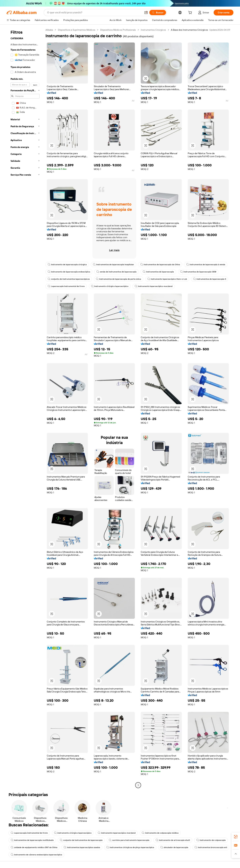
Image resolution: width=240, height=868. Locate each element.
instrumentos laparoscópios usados (82, 847)
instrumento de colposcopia (211, 840)
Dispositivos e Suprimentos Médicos (77, 30)
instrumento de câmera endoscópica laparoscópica (36, 855)
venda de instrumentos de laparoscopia (116, 272)
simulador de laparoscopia (174, 847)
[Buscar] (158, 13)
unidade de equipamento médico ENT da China (34, 847)
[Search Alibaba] (94, 13)
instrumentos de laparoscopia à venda (206, 265)
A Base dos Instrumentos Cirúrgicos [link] (189, 30)
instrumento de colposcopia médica (160, 833)
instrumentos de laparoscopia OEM (198, 272)
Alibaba (49, 30)
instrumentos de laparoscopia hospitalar (113, 265)
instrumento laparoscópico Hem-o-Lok (167, 279)
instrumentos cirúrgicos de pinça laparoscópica (130, 847)
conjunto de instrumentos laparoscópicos (69, 279)
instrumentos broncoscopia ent (211, 847)
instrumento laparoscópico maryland (154, 286)
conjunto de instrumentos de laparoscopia (81, 840)
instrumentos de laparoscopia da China (160, 265)
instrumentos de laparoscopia (158, 272)
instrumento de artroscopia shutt (173, 840)
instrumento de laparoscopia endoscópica (69, 272)
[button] (146, 13)
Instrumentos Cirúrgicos (153, 30)
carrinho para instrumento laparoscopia (129, 840)
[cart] (191, 13)
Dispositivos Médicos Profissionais (118, 30)
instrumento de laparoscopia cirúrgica (67, 265)
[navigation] (25, 408)
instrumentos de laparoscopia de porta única (119, 279)
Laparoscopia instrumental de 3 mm (66, 286)
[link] (236, 837)
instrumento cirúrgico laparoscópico (110, 286)
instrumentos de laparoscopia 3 (210, 279)
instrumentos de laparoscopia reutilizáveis (32, 840)
